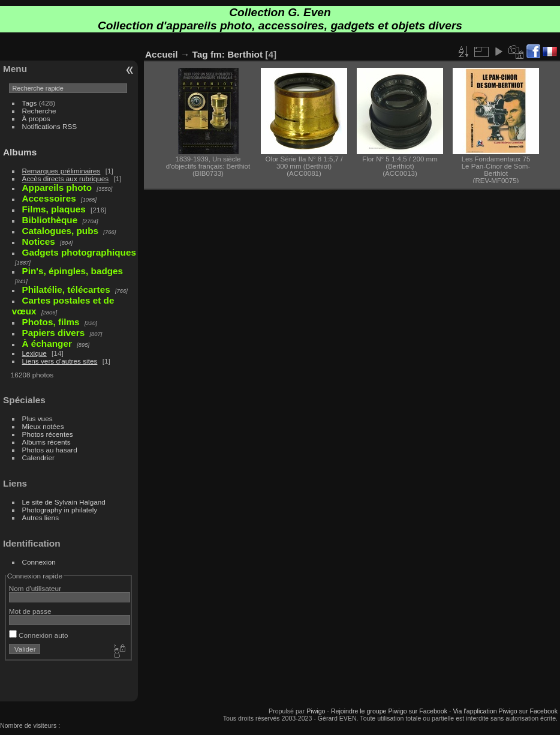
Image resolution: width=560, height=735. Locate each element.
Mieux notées (43, 426)
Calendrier (38, 457)
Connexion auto (39, 635)
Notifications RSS (50, 126)
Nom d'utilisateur (35, 588)
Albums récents (46, 442)
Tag (200, 54)
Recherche (39, 111)
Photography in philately (60, 510)
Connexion (39, 562)
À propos (36, 118)
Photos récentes (48, 434)
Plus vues (37, 418)
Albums (20, 152)
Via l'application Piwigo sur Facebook (505, 711)
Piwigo (316, 711)
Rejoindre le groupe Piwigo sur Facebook (389, 711)
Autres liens (40, 517)
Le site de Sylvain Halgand (64, 502)
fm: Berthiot (237, 54)
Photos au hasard (50, 450)
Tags (30, 103)
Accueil (162, 54)
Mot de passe (30, 611)
